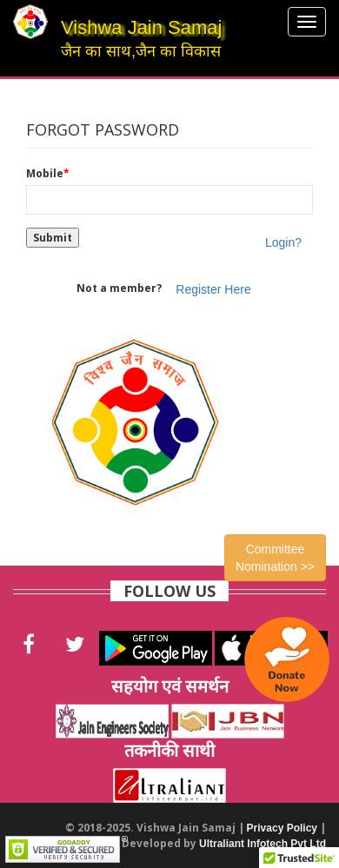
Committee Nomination (275, 558)
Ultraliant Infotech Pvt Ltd (263, 844)
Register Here (213, 289)
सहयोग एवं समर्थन (170, 686)
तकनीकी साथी (169, 750)
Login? (283, 242)
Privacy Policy (282, 828)
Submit (53, 238)
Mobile (48, 173)
